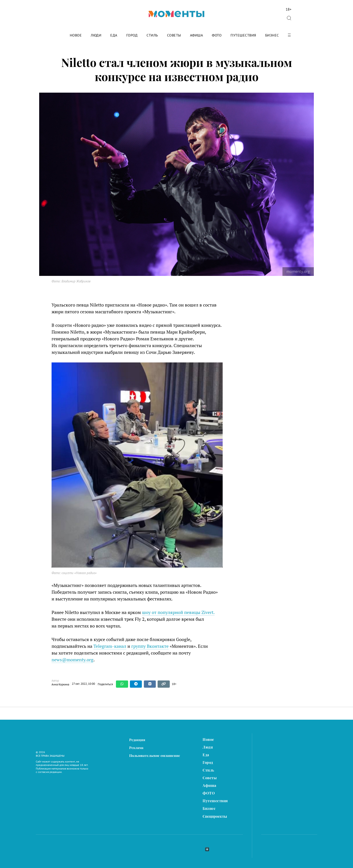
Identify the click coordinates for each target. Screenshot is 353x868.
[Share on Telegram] (136, 684)
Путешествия (243, 35)
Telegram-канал (110, 646)
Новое (76, 35)
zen (207, 849)
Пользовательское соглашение (155, 756)
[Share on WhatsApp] (122, 684)
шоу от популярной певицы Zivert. (178, 612)
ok (218, 849)
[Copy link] (164, 684)
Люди (96, 35)
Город (132, 35)
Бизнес (272, 35)
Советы (174, 35)
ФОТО (217, 35)
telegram (195, 849)
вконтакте (183, 849)
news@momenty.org (72, 660)
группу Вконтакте (150, 646)
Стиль (152, 35)
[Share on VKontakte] (150, 684)
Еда (114, 35)
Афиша (197, 35)
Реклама (136, 748)
